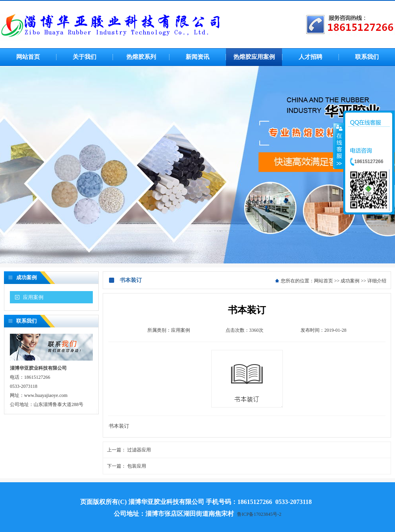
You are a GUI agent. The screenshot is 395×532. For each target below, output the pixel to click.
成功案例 (350, 281)
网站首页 (324, 281)
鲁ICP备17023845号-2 (259, 514)
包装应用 (137, 466)
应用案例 (33, 297)
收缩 (339, 146)
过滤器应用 (139, 450)
